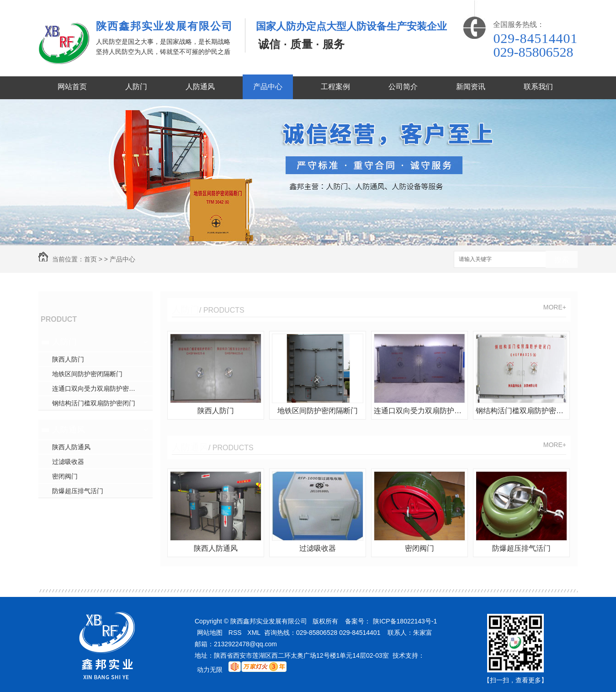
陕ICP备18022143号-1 (405, 621)
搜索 (562, 260)
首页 (90, 259)
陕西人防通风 (71, 447)
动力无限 (210, 670)
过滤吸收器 (68, 462)
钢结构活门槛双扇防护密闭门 (94, 403)
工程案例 (335, 87)
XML (254, 633)
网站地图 (210, 633)
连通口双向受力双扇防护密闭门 (97, 389)
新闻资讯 (471, 87)
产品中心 (268, 87)
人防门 (136, 87)
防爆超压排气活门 (78, 491)
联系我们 (538, 87)
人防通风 (200, 87)
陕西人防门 (68, 359)
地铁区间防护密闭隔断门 (87, 374)
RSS (235, 633)
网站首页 (72, 87)
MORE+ (555, 307)
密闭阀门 (65, 476)
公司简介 (403, 87)
